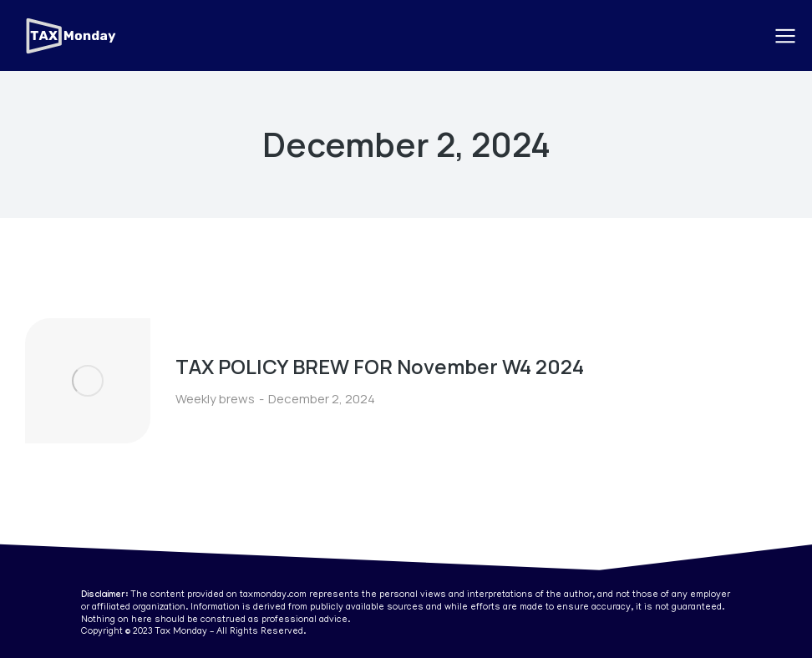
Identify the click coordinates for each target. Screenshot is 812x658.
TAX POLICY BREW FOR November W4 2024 (380, 366)
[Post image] (88, 381)
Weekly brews (215, 399)
